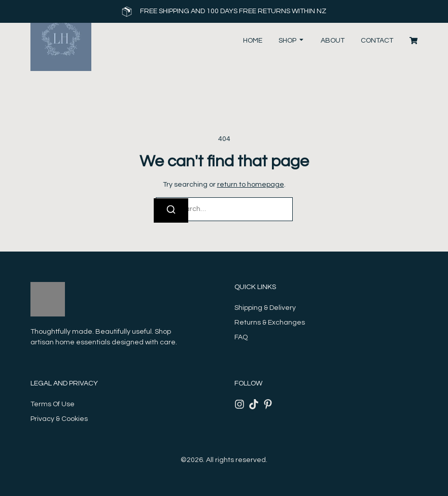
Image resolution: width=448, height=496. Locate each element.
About (333, 41)
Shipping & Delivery (265, 308)
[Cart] (413, 41)
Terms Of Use (53, 404)
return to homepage (251, 185)
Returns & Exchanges (270, 323)
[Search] (171, 210)
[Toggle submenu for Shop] (300, 41)
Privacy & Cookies (59, 419)
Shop (287, 41)
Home (253, 41)
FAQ (241, 337)
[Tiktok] (254, 404)
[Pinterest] (268, 404)
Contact (377, 41)
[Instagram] (239, 404)
